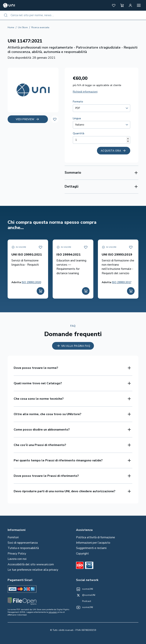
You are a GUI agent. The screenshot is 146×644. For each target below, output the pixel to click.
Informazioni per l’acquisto (93, 543)
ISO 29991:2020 (31, 282)
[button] (114, 5)
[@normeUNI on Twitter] (86, 595)
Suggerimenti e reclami (91, 548)
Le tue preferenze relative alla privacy (33, 570)
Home (11, 27)
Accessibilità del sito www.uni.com (31, 564)
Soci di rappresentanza (23, 543)
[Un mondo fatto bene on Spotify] (84, 601)
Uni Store (23, 27)
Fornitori (13, 537)
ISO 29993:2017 (122, 282)
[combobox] (73, 15)
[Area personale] (130, 5)
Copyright (82, 554)
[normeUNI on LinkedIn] (85, 589)
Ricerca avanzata (40, 27)
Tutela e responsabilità (23, 548)
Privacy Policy (17, 554)
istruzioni (53, 612)
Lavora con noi (17, 559)
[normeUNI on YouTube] (85, 607)
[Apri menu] (139, 5)
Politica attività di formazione (96, 537)
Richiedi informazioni (85, 92)
